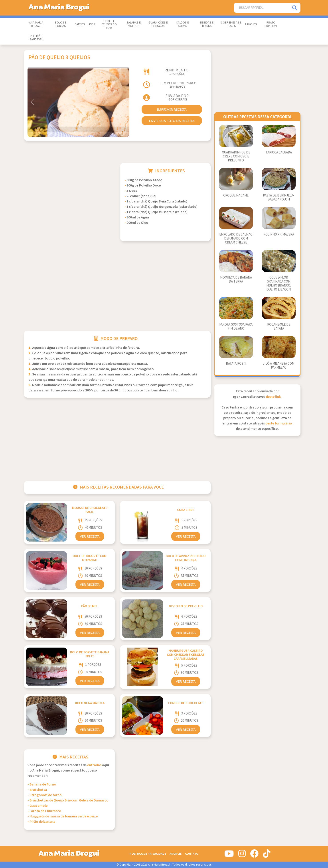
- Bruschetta (37, 790)
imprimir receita (172, 109)
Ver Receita (90, 536)
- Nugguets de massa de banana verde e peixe (63, 816)
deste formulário (279, 423)
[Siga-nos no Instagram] (242, 855)
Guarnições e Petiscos (158, 24)
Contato (192, 854)
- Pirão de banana (41, 822)
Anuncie (176, 854)
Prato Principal (271, 24)
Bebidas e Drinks (207, 24)
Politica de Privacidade (148, 854)
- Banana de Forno (42, 785)
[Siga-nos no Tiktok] (267, 855)
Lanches (251, 24)
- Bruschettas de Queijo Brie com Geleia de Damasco (68, 800)
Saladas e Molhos (134, 24)
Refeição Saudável (36, 38)
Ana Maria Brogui (36, 24)
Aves (92, 24)
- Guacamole (38, 806)
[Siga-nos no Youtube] (229, 855)
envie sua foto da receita (172, 121)
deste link (273, 397)
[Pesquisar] (295, 8)
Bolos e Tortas (61, 24)
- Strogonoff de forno (45, 795)
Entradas (94, 765)
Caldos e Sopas (182, 24)
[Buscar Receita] (262, 8)
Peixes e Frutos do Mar (109, 24)
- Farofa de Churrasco (44, 811)
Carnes (80, 24)
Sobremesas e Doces (231, 24)
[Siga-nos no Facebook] (254, 855)
